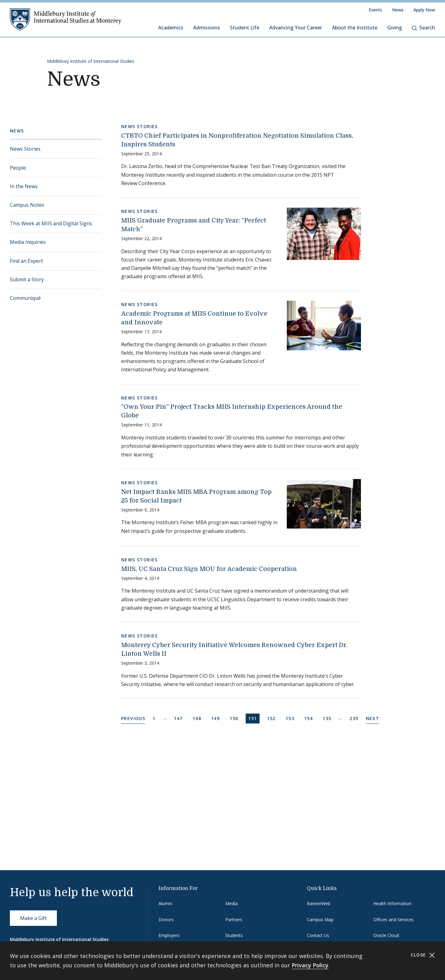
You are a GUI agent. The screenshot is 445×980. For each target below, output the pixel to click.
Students (234, 935)
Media (231, 903)
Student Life (245, 28)
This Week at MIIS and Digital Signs (51, 223)
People (18, 168)
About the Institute (355, 28)
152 (272, 718)
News (398, 10)
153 (291, 718)
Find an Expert (26, 261)
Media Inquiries (28, 242)
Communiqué (25, 298)
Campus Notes (27, 205)
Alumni (165, 903)
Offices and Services (394, 920)
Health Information (392, 903)
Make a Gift (33, 918)
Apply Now (424, 10)
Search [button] (424, 28)
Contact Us (318, 935)
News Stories (25, 149)
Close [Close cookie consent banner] (423, 955)
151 (254, 718)
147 (179, 718)
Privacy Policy (310, 965)
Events (375, 10)
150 (235, 718)
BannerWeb (319, 903)
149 (216, 718)
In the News (24, 186)
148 (198, 718)
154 (309, 718)
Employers (169, 935)
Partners (234, 920)
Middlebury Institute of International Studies (91, 61)
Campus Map (320, 920)
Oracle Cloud (386, 935)
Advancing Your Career (296, 28)
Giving (395, 28)
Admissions (207, 28)
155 (328, 718)
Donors (166, 920)
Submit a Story (27, 279)
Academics (171, 28)
